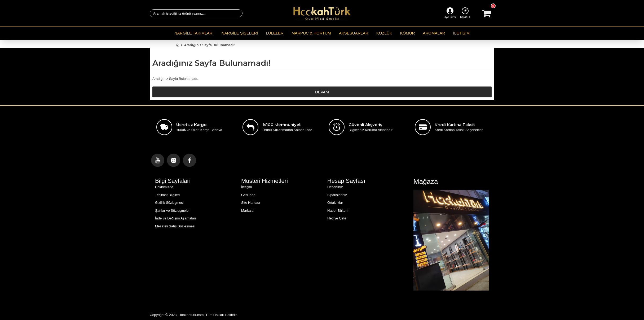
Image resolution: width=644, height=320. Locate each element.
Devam (322, 92)
